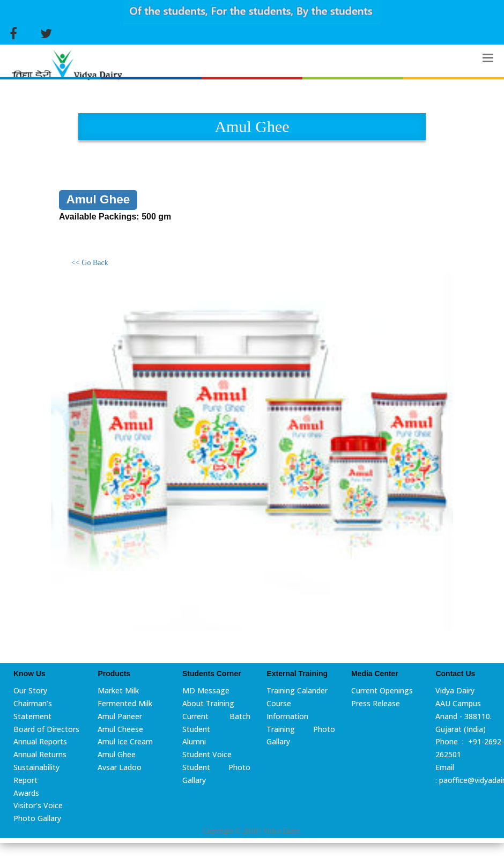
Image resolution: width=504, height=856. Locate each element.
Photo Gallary (37, 818)
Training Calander (297, 690)
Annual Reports (40, 741)
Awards (26, 793)
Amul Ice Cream (125, 741)
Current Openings (382, 690)
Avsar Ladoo (120, 767)
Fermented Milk (125, 703)
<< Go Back (90, 263)
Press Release (376, 703)
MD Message (206, 690)
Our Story (30, 690)
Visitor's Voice (38, 805)
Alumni (194, 741)
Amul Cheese (120, 729)
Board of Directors (46, 729)
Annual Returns (40, 754)
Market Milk (118, 690)
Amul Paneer (120, 716)
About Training (208, 703)
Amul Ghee (117, 754)
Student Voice (207, 754)
